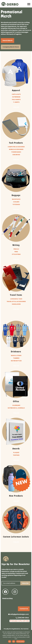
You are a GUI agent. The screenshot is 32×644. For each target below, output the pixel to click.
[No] (29, 638)
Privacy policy (20, 641)
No (14, 641)
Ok (10, 641)
